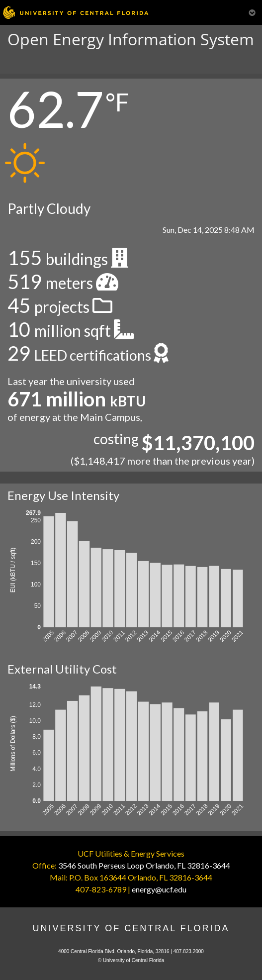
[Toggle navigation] (14, 64)
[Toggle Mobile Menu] (252, 12)
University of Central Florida (131, 928)
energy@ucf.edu (159, 889)
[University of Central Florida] (76, 12)
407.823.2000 (189, 951)
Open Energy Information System (131, 39)
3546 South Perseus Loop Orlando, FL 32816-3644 (144, 865)
